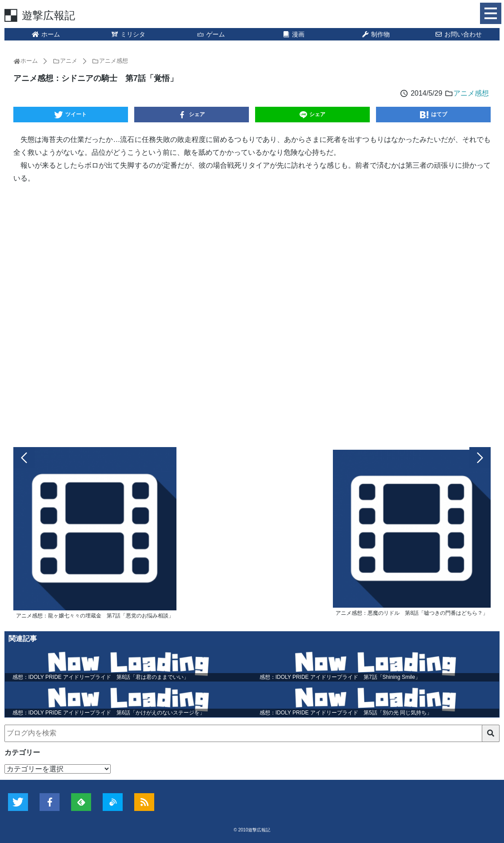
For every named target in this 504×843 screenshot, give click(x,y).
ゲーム (211, 34)
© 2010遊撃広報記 (252, 830)
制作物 (376, 34)
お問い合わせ (458, 34)
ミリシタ (128, 34)
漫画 (293, 34)
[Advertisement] (252, 313)
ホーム (46, 34)
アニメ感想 (471, 93)
